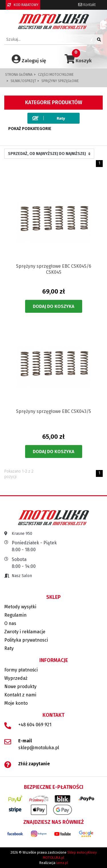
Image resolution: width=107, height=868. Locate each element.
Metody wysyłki (20, 607)
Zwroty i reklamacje (25, 632)
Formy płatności (21, 670)
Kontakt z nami (20, 695)
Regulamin (15, 615)
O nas (10, 623)
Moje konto (16, 703)
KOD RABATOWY (23, 5)
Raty (9, 648)
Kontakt (87, 5)
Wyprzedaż (16, 678)
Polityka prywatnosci (26, 640)
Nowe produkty (20, 687)
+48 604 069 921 (35, 725)
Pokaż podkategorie (30, 129)
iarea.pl (62, 863)
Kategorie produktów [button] (54, 102)
